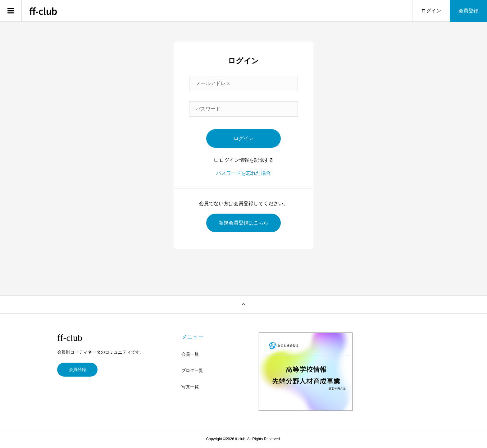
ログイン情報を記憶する (244, 160)
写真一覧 (190, 387)
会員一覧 (190, 354)
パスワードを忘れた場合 (243, 173)
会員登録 (468, 11)
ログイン (431, 11)
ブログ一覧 (192, 370)
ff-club (43, 11)
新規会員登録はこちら (243, 223)
